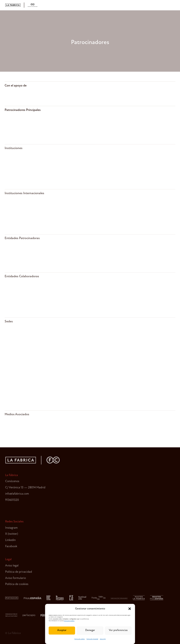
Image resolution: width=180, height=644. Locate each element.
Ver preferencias (118, 630)
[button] (130, 609)
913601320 (12, 500)
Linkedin (10, 540)
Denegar (90, 630)
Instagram (11, 528)
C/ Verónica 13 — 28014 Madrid (25, 488)
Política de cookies (80, 639)
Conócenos (12, 481)
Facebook (11, 546)
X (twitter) (12, 534)
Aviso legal (103, 639)
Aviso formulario (16, 578)
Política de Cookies (69, 621)
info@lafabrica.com (17, 494)
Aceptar (62, 630)
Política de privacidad (92, 639)
